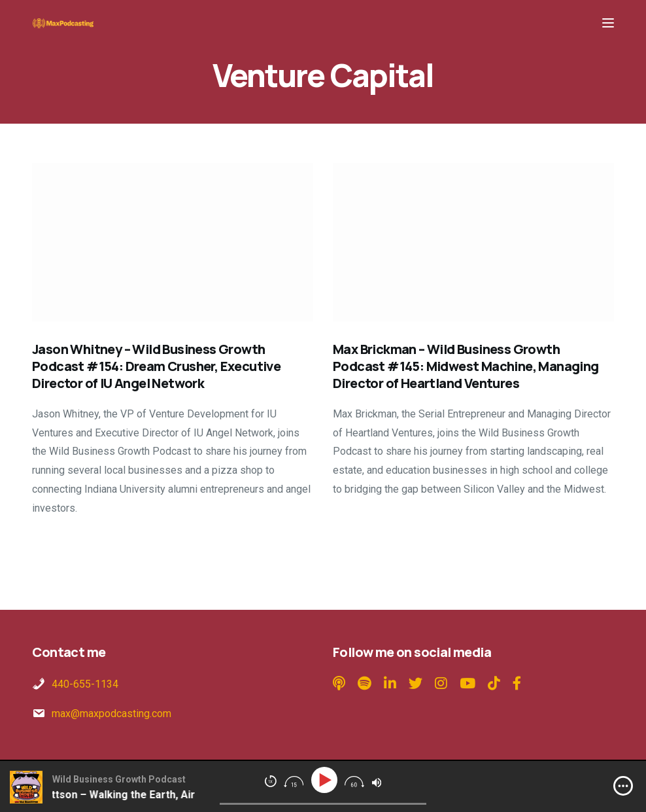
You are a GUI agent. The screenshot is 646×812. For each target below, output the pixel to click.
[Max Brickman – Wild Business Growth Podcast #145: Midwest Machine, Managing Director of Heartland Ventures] (473, 242)
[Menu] (608, 23)
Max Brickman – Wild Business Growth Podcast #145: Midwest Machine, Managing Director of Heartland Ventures (466, 366)
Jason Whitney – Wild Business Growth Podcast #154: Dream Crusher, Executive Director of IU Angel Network (156, 366)
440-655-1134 (85, 684)
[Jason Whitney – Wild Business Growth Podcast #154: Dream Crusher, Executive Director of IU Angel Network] (173, 242)
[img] (623, 786)
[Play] (327, 780)
